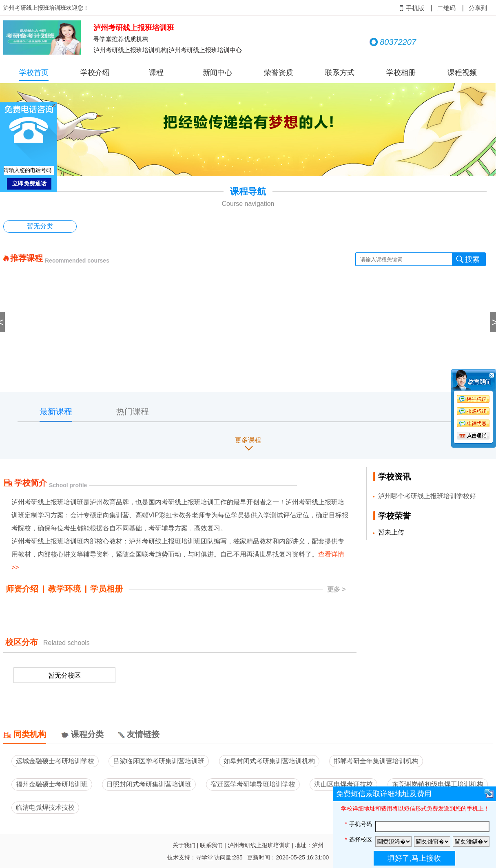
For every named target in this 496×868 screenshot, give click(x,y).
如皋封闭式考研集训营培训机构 (269, 761)
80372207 (393, 42)
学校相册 (401, 73)
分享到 (478, 8)
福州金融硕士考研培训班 (52, 784)
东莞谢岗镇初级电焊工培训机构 (438, 784)
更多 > (337, 589)
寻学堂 (204, 857)
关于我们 (184, 845)
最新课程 (56, 411)
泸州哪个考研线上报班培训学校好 (427, 496)
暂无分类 (40, 226)
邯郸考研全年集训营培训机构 (376, 761)
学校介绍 (95, 73)
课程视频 (462, 73)
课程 (156, 73)
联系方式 (340, 73)
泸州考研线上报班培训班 (259, 845)
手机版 (412, 8)
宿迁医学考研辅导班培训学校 (253, 784)
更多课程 (248, 440)
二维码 (446, 8)
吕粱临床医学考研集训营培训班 (159, 761)
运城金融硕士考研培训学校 (55, 761)
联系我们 (211, 845)
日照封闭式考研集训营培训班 (149, 784)
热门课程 (133, 411)
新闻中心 (217, 73)
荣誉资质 (279, 73)
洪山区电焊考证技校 (343, 784)
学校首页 (34, 73)
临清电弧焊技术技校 (45, 807)
